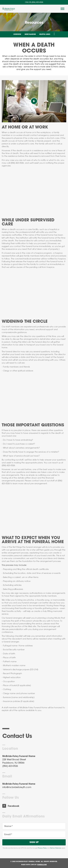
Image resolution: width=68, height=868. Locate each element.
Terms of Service (56, 848)
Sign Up (34, 842)
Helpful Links (45, 34)
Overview (17, 34)
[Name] (34, 826)
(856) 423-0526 (37, 2)
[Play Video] (34, 101)
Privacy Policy (42, 848)
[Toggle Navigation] (54, 34)
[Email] (34, 834)
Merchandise (30, 34)
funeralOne (42, 865)
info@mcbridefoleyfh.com (17, 787)
